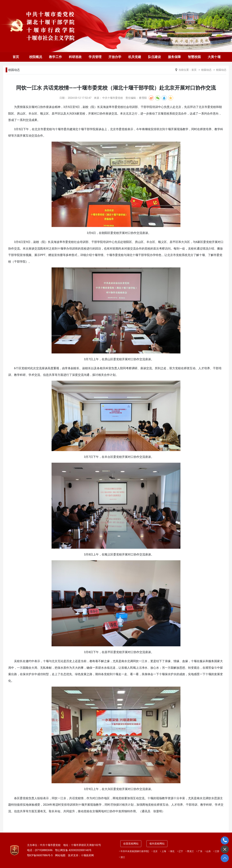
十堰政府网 (87, 855)
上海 (164, 851)
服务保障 (174, 57)
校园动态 (14, 70)
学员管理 (95, 57)
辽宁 (181, 851)
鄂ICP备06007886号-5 (40, 855)
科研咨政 (75, 57)
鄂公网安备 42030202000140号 (73, 850)
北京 (155, 851)
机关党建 (135, 57)
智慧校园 (194, 57)
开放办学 (115, 57)
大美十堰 (214, 57)
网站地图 (60, 855)
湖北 (172, 851)
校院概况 (36, 57)
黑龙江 (190, 851)
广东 (200, 851)
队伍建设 (155, 57)
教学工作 (55, 57)
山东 (208, 851)
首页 (16, 57)
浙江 (123, 857)
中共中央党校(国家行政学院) (135, 851)
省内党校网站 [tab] (157, 844)
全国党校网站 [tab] (131, 844)
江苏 (217, 851)
